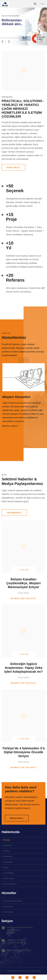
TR (42, 4)
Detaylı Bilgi (10, 426)
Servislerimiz (8, 907)
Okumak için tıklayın (23, 599)
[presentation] (2, 42)
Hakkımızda (8, 856)
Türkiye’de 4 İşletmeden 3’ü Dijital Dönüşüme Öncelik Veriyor (24, 752)
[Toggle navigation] (35, 4)
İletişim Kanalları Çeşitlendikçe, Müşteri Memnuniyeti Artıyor (23, 583)
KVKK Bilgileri (9, 873)
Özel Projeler (8, 912)
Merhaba (7, 840)
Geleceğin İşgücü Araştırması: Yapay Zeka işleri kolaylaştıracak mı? (23, 668)
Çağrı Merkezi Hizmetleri (13, 901)
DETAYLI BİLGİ (13, 168)
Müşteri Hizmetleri (16, 397)
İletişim (6, 867)
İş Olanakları (8, 862)
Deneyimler (8, 845)
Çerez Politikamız (10, 884)
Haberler (7, 851)
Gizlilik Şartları (9, 878)
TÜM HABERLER (14, 513)
